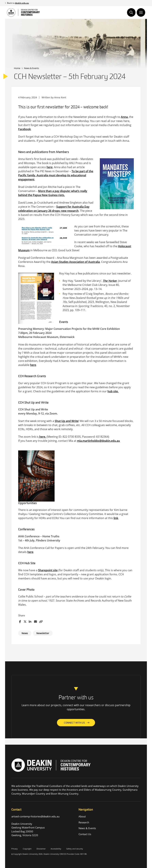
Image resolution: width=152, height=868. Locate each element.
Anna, (125, 117)
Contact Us (85, 834)
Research (84, 822)
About (82, 816)
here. (42, 437)
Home (17, 68)
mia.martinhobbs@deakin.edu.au (98, 441)
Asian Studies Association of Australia (75, 262)
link (116, 518)
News (25, 633)
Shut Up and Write (67, 421)
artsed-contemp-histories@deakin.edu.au (36, 816)
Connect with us (74, 723)
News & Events (31, 68)
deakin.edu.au (22, 3)
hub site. (113, 391)
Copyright (27, 849)
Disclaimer (41, 849)
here (50, 167)
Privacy (15, 849)
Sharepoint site (48, 570)
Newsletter (43, 633)
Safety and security (75, 849)
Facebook (24, 129)
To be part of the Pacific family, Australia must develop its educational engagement (56, 175)
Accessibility (56, 849)
